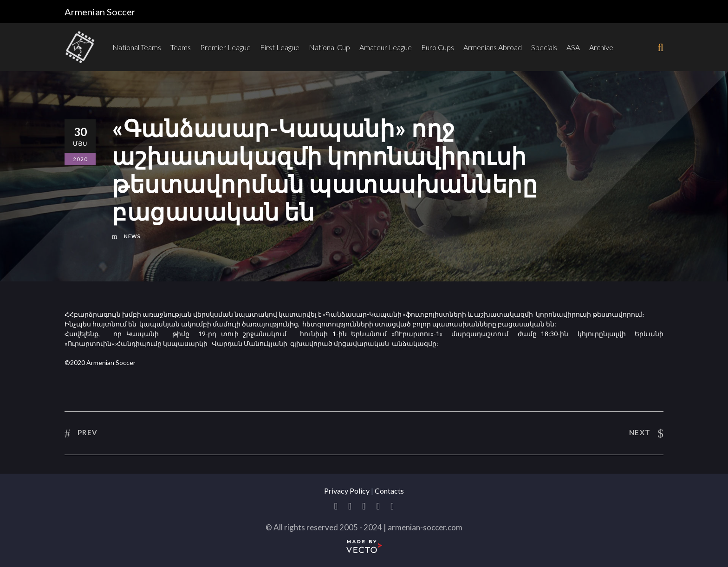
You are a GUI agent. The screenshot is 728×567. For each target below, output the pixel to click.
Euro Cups (438, 47)
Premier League (225, 47)
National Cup (329, 47)
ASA (573, 47)
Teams (181, 47)
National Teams (137, 47)
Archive (601, 47)
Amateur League (386, 47)
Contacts (389, 491)
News (132, 236)
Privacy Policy (347, 491)
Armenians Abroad (493, 47)
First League (280, 47)
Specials (544, 47)
